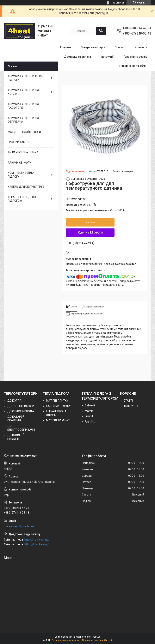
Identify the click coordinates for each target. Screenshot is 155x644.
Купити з (90, 233)
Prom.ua (96, 637)
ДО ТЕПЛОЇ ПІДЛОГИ (21, 406)
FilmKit (89, 416)
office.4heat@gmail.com (19, 526)
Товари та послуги (93, 47)
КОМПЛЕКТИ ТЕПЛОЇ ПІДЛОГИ (21, 175)
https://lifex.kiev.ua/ (37, 544)
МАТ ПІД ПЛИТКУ (57, 401)
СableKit (90, 405)
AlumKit (90, 422)
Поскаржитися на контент (66, 640)
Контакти (141, 47)
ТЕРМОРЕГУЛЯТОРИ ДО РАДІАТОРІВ (23, 106)
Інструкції (107, 57)
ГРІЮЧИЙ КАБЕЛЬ (19, 142)
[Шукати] (101, 31)
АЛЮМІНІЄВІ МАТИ (20, 163)
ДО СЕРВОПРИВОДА (21, 411)
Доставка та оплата (77, 57)
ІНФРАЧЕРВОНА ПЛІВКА (23, 152)
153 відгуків (118, 3)
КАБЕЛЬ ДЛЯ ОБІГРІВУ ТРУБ (26, 187)
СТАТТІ (128, 401)
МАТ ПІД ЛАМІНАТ (58, 420)
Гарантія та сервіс (135, 57)
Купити (90, 222)
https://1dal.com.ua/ (37, 540)
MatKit (89, 411)
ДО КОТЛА (14, 401)
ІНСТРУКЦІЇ (131, 406)
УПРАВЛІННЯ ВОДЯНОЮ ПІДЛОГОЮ (23, 199)
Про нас (120, 47)
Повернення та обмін (133, 66)
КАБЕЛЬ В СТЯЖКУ (58, 406)
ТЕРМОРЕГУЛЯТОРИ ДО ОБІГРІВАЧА (23, 120)
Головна (66, 47)
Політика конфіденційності (97, 640)
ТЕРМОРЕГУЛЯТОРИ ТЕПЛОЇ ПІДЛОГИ (26, 78)
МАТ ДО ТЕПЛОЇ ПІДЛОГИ (24, 132)
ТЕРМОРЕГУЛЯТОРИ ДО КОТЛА (23, 92)
